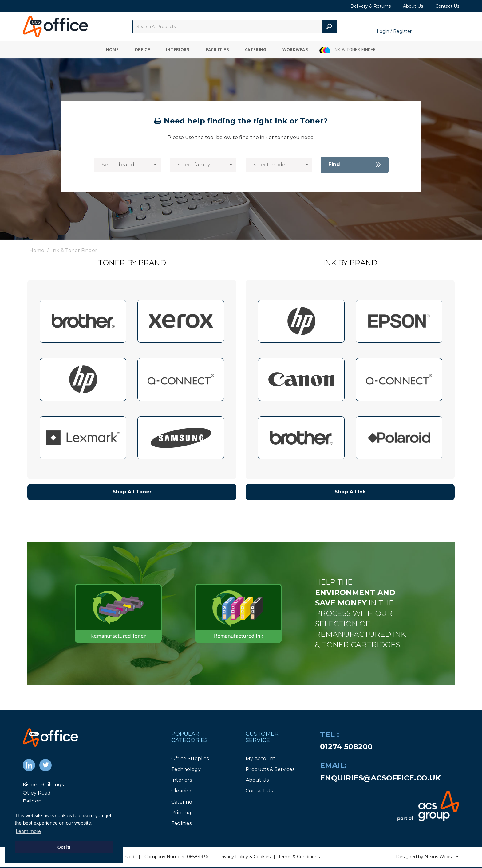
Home (112, 50)
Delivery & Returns (371, 6)
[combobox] (127, 165)
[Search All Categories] (235, 27)
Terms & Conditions (299, 857)
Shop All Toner (132, 492)
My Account (261, 759)
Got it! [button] (64, 847)
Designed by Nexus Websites (428, 857)
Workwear (295, 50)
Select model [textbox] (270, 165)
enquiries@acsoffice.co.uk (380, 778)
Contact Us (447, 6)
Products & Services (270, 769)
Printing (181, 813)
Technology (186, 769)
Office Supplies (190, 759)
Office (142, 50)
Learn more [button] (28, 831)
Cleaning (182, 791)
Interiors (178, 50)
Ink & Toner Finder (355, 50)
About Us (413, 6)
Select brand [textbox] (118, 165)
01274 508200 (346, 747)
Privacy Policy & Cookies (244, 857)
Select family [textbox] (194, 165)
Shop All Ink (350, 492)
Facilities (217, 50)
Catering (256, 50)
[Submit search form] (329, 27)
